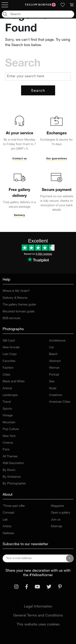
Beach (53, 354)
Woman (54, 368)
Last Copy (10, 354)
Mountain (9, 423)
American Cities (60, 402)
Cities (6, 375)
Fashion (8, 368)
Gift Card (9, 341)
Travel (7, 402)
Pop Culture (11, 429)
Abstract (55, 361)
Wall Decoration (13, 463)
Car (51, 348)
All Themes (10, 457)
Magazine (57, 506)
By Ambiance (12, 477)
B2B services (12, 318)
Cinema (8, 443)
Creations (56, 395)
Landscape (10, 395)
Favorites (9, 361)
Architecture (57, 341)
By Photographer (14, 484)
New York (9, 436)
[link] (38, 5)
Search (38, 91)
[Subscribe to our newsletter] (70, 558)
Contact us (20, 159)
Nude (53, 389)
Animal (7, 389)
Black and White (14, 382)
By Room (9, 470)
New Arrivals (11, 348)
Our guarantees (57, 159)
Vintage (8, 416)
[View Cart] (72, 5)
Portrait (54, 375)
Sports (7, 409)
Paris (6, 450)
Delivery (19, 215)
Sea (52, 382)
